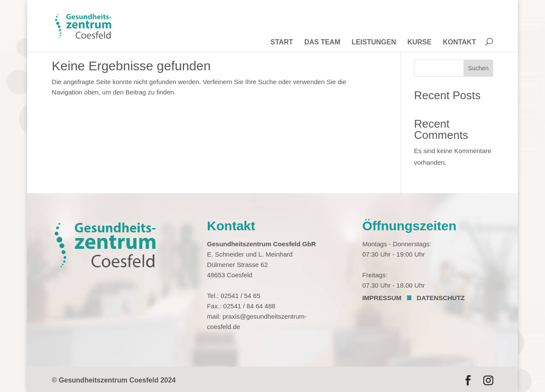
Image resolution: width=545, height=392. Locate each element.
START (282, 43)
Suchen (478, 68)
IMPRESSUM (382, 298)
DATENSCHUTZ (440, 298)
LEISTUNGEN (374, 43)
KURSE (420, 43)
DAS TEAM (323, 43)
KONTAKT (459, 43)
